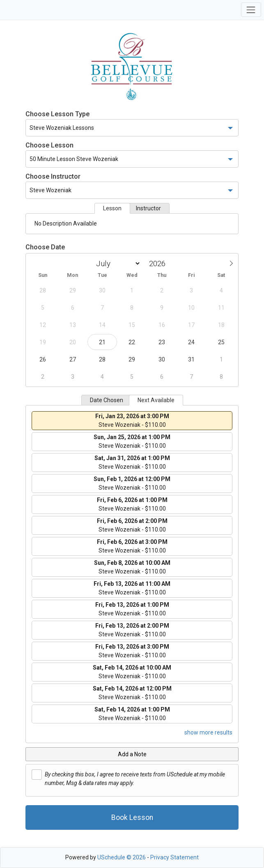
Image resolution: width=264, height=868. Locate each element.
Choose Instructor (53, 176)
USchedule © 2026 (122, 857)
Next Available (156, 400)
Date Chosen (107, 400)
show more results (208, 732)
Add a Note (132, 754)
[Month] (117, 264)
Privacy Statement (174, 857)
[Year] (159, 264)
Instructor (148, 208)
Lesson (112, 208)
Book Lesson (132, 817)
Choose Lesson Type (57, 114)
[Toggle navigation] (251, 10)
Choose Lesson (49, 145)
